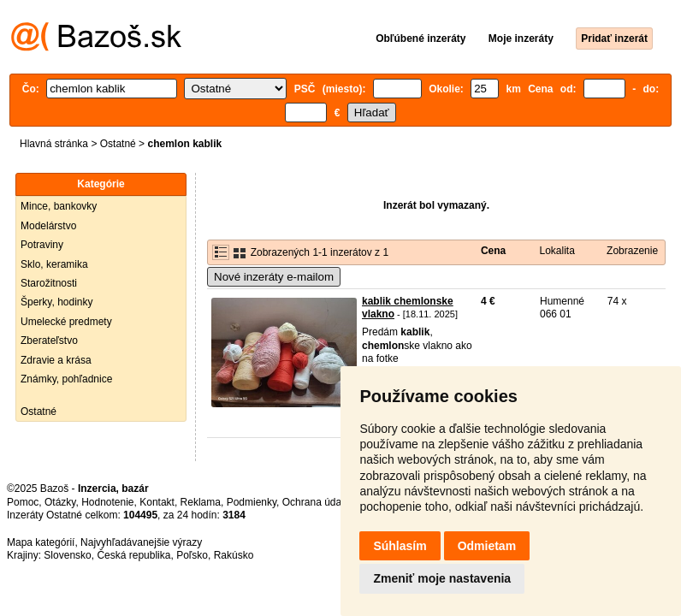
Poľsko (192, 555)
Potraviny (42, 245)
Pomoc (23, 502)
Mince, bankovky (59, 206)
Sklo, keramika (54, 264)
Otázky (60, 502)
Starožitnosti (49, 283)
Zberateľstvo (49, 341)
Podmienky (252, 502)
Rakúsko (234, 555)
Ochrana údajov (318, 502)
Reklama (201, 502)
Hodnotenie (107, 502)
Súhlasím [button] (400, 546)
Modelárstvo (48, 226)
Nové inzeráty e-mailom (274, 277)
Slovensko (67, 555)
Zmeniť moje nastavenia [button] (442, 578)
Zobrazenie (632, 251)
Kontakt (157, 502)
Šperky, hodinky (57, 302)
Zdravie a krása (56, 360)
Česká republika (133, 555)
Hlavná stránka (54, 144)
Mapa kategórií (41, 542)
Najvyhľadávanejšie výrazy (141, 542)
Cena (493, 251)
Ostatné (118, 144)
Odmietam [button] (487, 546)
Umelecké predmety (66, 322)
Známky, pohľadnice (66, 379)
